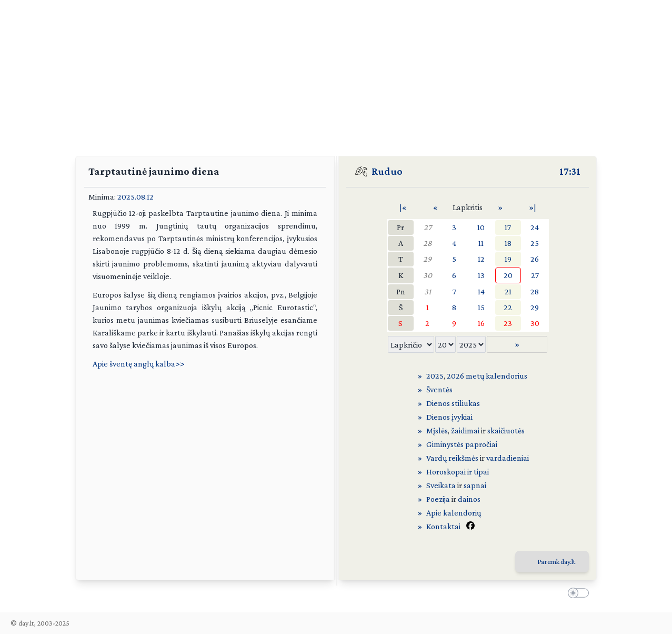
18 (508, 243)
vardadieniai (508, 458)
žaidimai (465, 430)
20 (508, 275)
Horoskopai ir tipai (458, 472)
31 (428, 291)
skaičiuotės (506, 430)
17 (508, 227)
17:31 (570, 171)
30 (428, 275)
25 (535, 243)
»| (533, 207)
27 (428, 227)
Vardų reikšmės (452, 458)
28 (428, 243)
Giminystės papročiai (462, 444)
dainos (469, 499)
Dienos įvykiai (449, 417)
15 (481, 307)
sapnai (475, 485)
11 (481, 243)
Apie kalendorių (454, 513)
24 (535, 227)
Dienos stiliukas (453, 403)
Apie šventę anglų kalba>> (139, 364)
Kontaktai (443, 526)
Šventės (439, 389)
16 (481, 323)
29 (427, 259)
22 (508, 307)
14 (481, 291)
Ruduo (387, 171)
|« (403, 207)
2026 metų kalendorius (487, 376)
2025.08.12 (136, 197)
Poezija (438, 499)
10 (481, 227)
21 (508, 291)
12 (481, 259)
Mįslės (437, 430)
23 (508, 323)
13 (481, 275)
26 (535, 259)
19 (508, 259)
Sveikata (441, 485)
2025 (435, 376)
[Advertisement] (336, 74)
